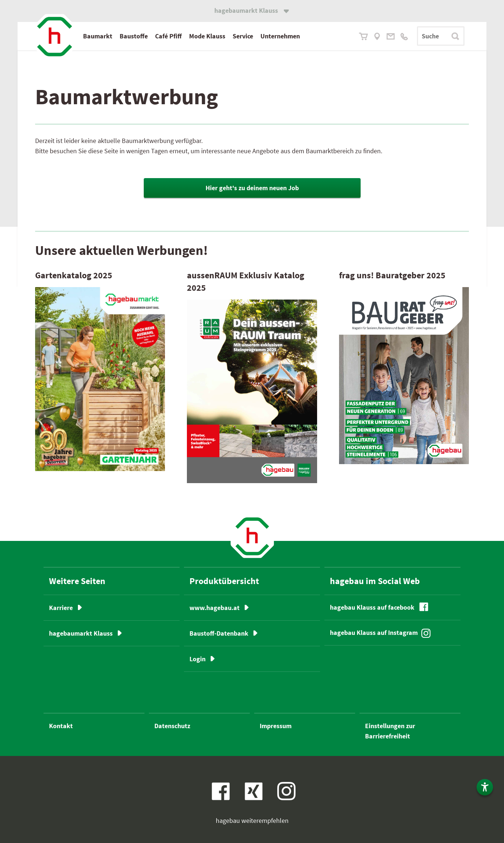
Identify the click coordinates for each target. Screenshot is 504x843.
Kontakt (61, 726)
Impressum (276, 726)
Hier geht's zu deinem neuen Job (252, 188)
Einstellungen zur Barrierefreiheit (390, 731)
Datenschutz (172, 726)
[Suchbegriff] (441, 36)
